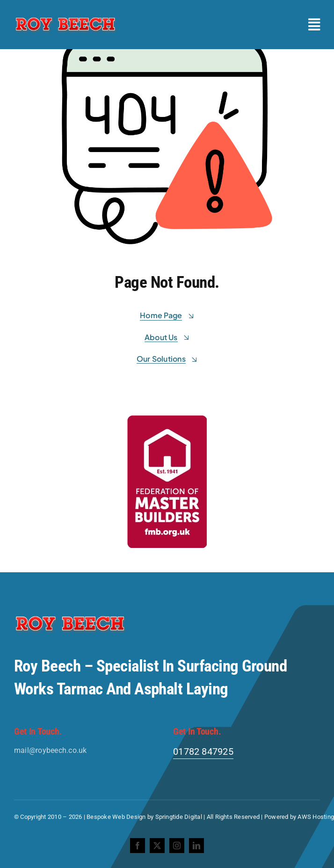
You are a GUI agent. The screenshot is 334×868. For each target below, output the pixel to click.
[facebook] (138, 846)
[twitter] (157, 846)
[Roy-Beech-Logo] (65, 18)
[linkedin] (196, 846)
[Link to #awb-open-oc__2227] (314, 25)
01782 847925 (203, 751)
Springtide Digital (179, 817)
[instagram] (177, 846)
